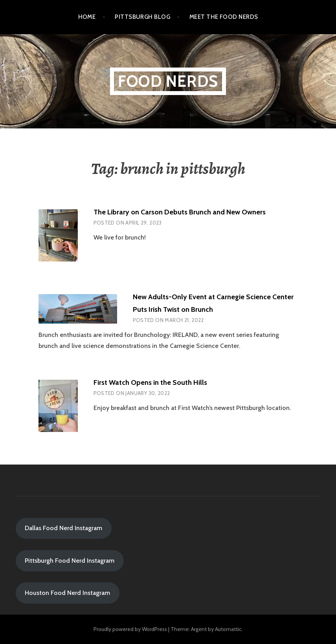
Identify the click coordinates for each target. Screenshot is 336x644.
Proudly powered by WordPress (130, 629)
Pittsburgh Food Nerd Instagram (70, 561)
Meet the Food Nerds (224, 17)
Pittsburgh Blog (142, 17)
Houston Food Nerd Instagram (67, 593)
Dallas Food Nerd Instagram (63, 528)
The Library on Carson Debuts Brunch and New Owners (180, 212)
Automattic (228, 629)
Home (87, 17)
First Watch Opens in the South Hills (150, 382)
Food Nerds (168, 81)
